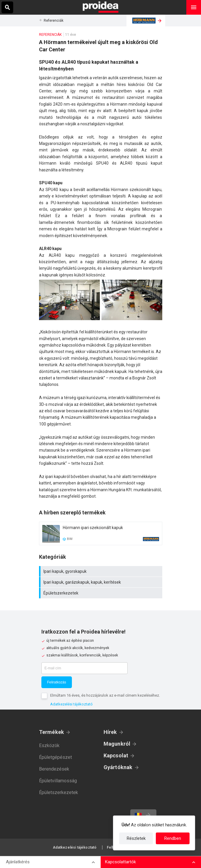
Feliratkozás (57, 682)
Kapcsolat (116, 755)
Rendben (173, 838)
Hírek (110, 732)
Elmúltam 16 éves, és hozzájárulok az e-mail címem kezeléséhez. (105, 695)
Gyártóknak (118, 767)
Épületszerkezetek (101, 593)
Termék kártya (101, 533)
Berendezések (54, 769)
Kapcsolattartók (120, 862)
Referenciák (54, 21)
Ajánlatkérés (18, 862)
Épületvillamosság (58, 781)
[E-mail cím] (85, 668)
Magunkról (117, 744)
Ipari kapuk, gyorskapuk (101, 571)
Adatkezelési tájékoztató (71, 704)
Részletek (136, 838)
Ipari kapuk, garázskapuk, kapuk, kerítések (101, 582)
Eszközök (49, 745)
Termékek (52, 732)
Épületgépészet (55, 757)
